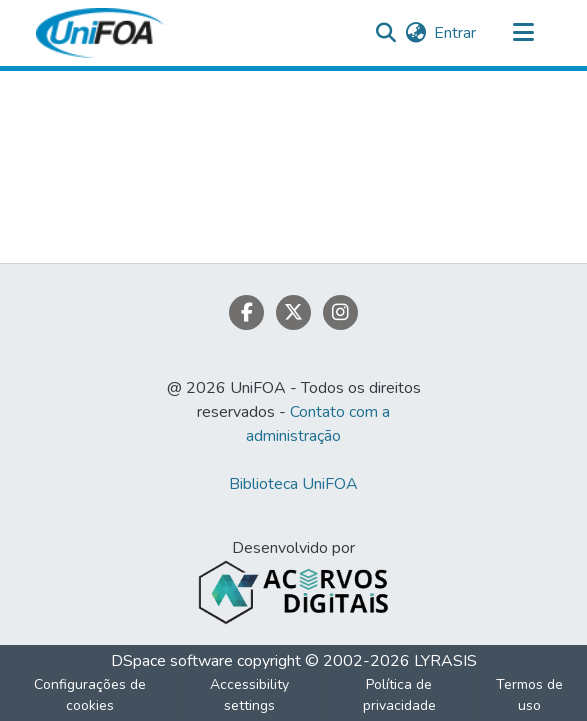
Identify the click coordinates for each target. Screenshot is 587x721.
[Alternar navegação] (524, 33)
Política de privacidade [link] (399, 695)
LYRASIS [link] (445, 661)
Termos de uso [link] (529, 695)
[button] (100, 33)
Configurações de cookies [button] (90, 695)
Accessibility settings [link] (249, 695)
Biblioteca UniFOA (293, 484)
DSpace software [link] (172, 661)
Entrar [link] (455, 33)
